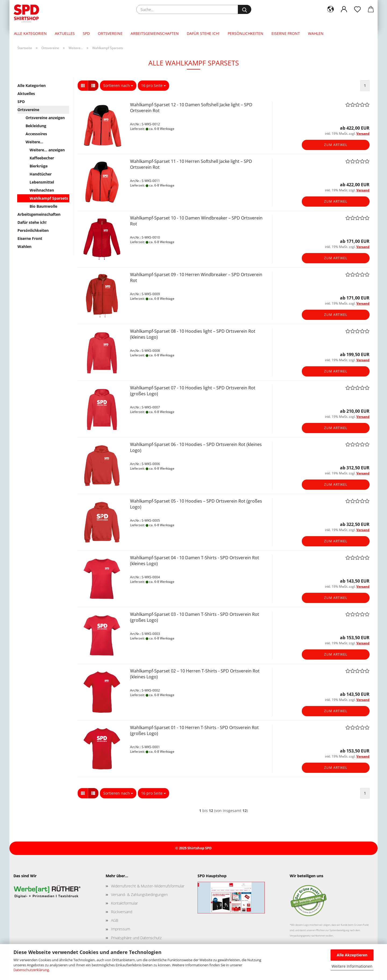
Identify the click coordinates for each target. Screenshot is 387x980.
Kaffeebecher (42, 158)
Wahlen (316, 33)
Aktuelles (65, 33)
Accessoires (36, 134)
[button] (331, 9)
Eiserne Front (286, 33)
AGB (115, 920)
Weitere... (34, 142)
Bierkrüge (39, 166)
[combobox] (118, 86)
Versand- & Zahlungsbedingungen (139, 895)
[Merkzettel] (357, 9)
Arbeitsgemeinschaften (155, 33)
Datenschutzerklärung (31, 970)
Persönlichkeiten (246, 33)
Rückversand (122, 912)
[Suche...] (245, 9)
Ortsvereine (110, 33)
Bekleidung (36, 126)
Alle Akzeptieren (352, 955)
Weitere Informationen (352, 966)
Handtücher (41, 174)
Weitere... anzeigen (47, 150)
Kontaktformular (124, 903)
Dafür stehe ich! (203, 33)
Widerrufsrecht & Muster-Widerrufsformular (148, 886)
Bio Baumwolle (43, 206)
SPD (86, 33)
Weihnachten (42, 190)
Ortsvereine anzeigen (45, 118)
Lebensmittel (42, 182)
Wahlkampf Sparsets (49, 198)
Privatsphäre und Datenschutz (136, 938)
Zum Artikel (336, 145)
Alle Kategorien (30, 33)
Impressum (121, 929)
